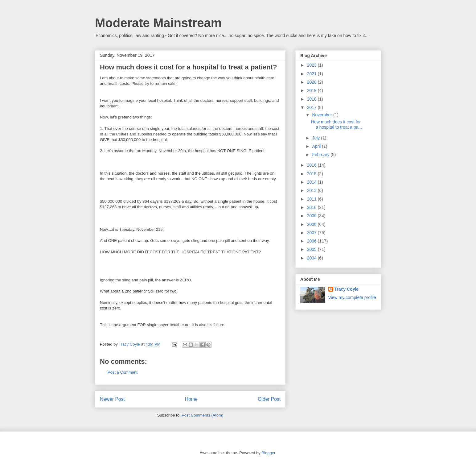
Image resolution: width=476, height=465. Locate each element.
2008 (312, 224)
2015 (312, 174)
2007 (312, 233)
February (321, 155)
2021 (312, 74)
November (322, 115)
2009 (312, 216)
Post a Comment (123, 372)
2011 (312, 199)
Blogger (268, 453)
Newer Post (112, 399)
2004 (312, 258)
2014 (312, 182)
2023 (312, 65)
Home (191, 399)
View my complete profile (352, 297)
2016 (312, 165)
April (317, 146)
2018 (312, 99)
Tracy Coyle (347, 289)
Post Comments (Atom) (202, 415)
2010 (312, 207)
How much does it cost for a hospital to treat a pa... (336, 125)
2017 (312, 107)
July (316, 138)
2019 (312, 90)
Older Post (269, 399)
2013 (312, 190)
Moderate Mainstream (158, 23)
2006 (312, 241)
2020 (312, 82)
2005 (312, 249)
